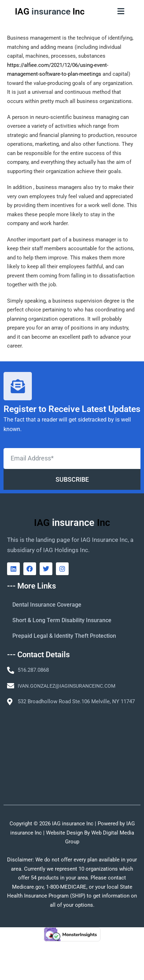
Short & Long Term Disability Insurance (62, 620)
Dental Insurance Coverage (47, 605)
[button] (121, 11)
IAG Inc (50, 12)
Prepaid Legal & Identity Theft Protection (64, 636)
